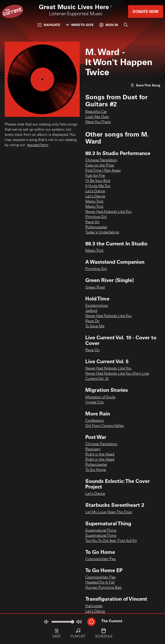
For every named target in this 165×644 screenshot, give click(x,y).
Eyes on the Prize (100, 166)
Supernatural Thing (101, 531)
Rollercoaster (96, 227)
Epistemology (97, 306)
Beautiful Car (96, 112)
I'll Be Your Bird (98, 181)
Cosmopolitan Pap (100, 559)
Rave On (92, 222)
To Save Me (95, 326)
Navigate (49, 25)
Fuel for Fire (95, 176)
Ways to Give (80, 25)
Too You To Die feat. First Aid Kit (111, 541)
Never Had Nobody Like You (108, 212)
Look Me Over (97, 117)
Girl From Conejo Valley (105, 426)
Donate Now (146, 11)
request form (38, 145)
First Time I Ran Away (103, 171)
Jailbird (91, 311)
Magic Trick (94, 202)
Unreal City (95, 403)
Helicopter (94, 606)
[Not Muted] (46, 622)
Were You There (98, 122)
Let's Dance (95, 191)
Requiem (93, 449)
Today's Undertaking (102, 233)
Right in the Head (100, 455)
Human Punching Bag (103, 588)
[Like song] (145, 85)
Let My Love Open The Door (109, 512)
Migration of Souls (100, 397)
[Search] (126, 25)
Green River (95, 288)
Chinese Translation (101, 160)
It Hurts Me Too (98, 186)
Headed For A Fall (100, 583)
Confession (95, 421)
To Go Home (96, 470)
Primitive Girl (96, 217)
